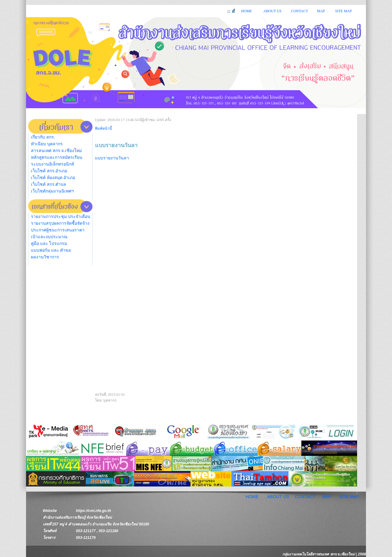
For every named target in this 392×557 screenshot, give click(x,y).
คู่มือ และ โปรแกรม (49, 244)
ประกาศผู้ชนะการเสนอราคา (58, 230)
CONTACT (300, 11)
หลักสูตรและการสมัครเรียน (57, 157)
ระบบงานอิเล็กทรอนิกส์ (53, 164)
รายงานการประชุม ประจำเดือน (61, 217)
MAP (321, 11)
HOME (246, 11)
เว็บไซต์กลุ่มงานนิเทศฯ (52, 191)
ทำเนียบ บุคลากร (47, 144)
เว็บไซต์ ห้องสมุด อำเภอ (53, 178)
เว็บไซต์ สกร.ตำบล (49, 184)
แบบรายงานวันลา (112, 158)
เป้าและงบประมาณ (49, 237)
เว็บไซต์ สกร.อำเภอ (49, 171)
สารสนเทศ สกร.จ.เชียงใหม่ (56, 151)
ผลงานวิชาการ (45, 257)
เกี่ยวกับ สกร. (43, 137)
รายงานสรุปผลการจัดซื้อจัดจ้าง (60, 223)
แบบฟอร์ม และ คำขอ (51, 250)
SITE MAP (343, 11)
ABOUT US (272, 11)
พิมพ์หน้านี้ (103, 128)
